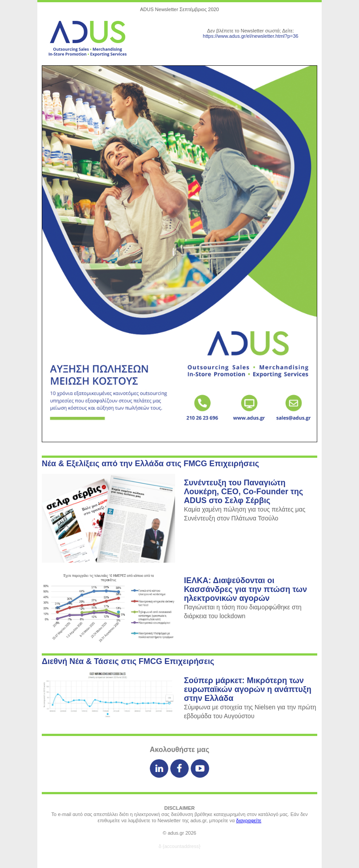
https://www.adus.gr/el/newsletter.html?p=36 (251, 36)
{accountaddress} (181, 846)
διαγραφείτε (249, 820)
